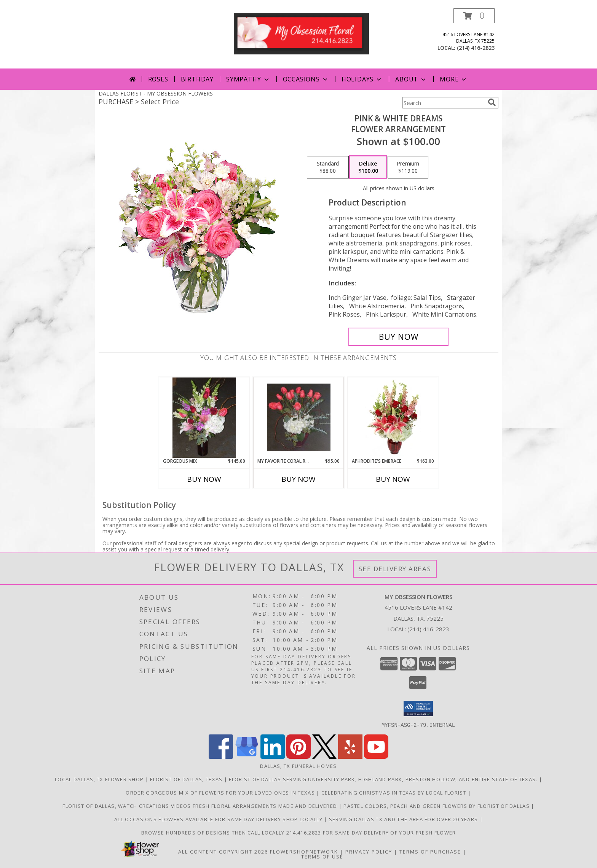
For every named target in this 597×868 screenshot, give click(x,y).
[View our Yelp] (350, 756)
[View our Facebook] (221, 756)
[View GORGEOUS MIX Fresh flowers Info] (204, 417)
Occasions (306, 79)
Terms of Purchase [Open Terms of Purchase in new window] (430, 851)
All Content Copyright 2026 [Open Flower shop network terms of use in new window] (223, 851)
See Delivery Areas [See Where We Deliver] (395, 569)
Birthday (197, 79)
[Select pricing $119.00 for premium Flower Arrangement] (408, 167)
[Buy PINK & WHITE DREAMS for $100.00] (398, 337)
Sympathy (248, 79)
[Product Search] (444, 103)
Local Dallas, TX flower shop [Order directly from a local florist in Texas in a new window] (100, 779)
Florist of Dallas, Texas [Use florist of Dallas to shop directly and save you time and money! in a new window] (187, 779)
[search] (492, 102)
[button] (474, 16)
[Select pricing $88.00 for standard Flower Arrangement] (328, 167)
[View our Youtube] (376, 756)
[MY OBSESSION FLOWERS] (301, 33)
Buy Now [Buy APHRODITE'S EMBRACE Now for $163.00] (393, 479)
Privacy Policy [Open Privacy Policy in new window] (369, 851)
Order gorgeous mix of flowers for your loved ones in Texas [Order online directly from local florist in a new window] (221, 792)
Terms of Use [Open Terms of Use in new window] (322, 856)
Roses (158, 79)
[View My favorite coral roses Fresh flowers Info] (299, 417)
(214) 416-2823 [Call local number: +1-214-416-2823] (476, 48)
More (454, 79)
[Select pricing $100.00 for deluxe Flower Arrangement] (368, 167)
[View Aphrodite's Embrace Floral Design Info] (393, 417)
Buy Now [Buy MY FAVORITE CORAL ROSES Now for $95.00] (298, 479)
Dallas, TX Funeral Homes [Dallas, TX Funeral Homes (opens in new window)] (298, 766)
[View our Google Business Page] (247, 756)
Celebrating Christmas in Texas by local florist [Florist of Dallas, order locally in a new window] (395, 792)
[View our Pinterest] (298, 756)
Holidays (362, 79)
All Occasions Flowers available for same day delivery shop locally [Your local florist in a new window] (219, 819)
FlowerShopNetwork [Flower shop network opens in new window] (304, 851)
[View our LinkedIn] (273, 756)
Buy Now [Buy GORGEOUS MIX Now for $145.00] (204, 479)
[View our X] (324, 756)
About (411, 79)
